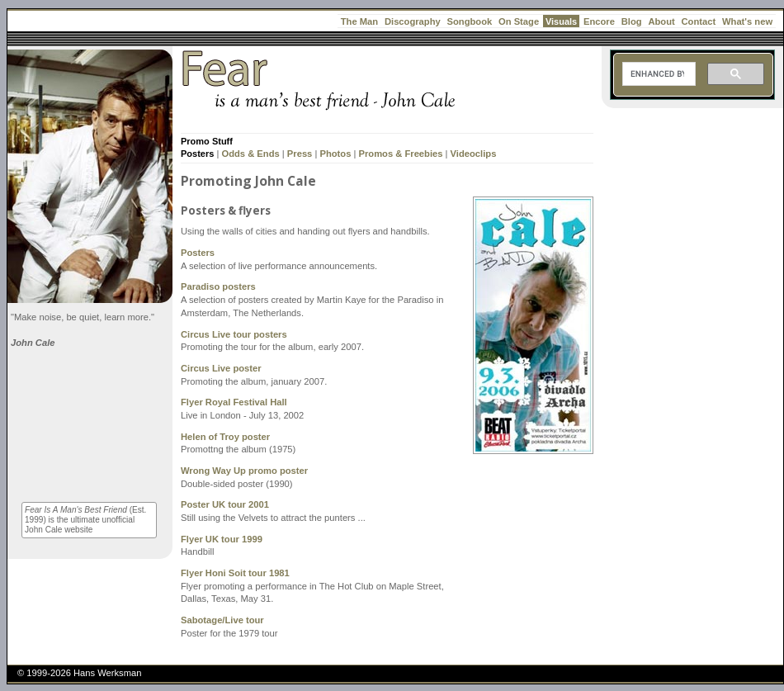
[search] (657, 74)
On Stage (519, 21)
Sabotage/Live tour (222, 620)
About (661, 21)
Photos (335, 154)
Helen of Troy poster (225, 437)
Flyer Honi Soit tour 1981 (235, 573)
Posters (197, 154)
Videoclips (474, 154)
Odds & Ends (250, 154)
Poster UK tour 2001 (225, 504)
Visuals (561, 21)
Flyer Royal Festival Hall (234, 402)
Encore (599, 21)
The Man (359, 21)
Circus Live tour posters (234, 334)
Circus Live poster (221, 368)
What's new (747, 21)
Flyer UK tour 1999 (222, 539)
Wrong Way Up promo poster (244, 471)
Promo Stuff (207, 141)
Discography (413, 21)
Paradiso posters (218, 286)
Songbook (470, 21)
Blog (632, 21)
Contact (699, 21)
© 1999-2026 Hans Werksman (79, 673)
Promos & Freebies (401, 154)
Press (300, 154)
